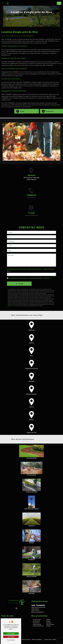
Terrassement (36, 622)
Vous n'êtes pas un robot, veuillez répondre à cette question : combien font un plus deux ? (31, 262)
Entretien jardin (36, 621)
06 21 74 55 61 (31, 197)
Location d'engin (37, 619)
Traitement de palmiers (38, 626)
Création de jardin (37, 624)
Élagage (48, 621)
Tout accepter (11, 633)
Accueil (20, 111)
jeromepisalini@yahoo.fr (38, 612)
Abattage (48, 626)
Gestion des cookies (50, 639)
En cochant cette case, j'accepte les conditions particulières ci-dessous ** (30, 270)
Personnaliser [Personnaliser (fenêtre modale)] (11, 640)
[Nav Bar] (59, 3)
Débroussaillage (50, 624)
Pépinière (48, 619)
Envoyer (21, 276)
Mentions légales (37, 639)
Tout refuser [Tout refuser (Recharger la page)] (11, 637)
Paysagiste (49, 622)
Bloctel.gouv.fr (11, 298)
